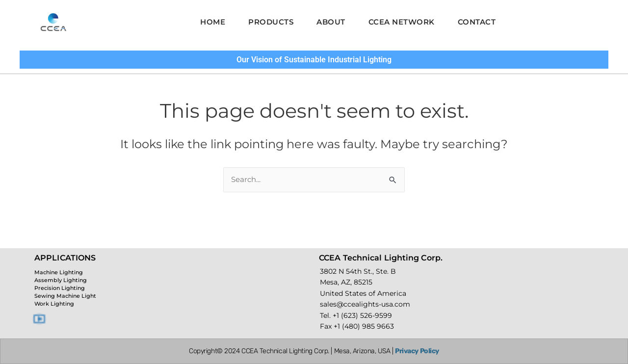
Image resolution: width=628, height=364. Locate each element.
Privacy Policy (417, 351)
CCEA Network (406, 22)
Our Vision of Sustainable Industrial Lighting (314, 59)
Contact (485, 22)
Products (267, 22)
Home (205, 22)
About (331, 22)
